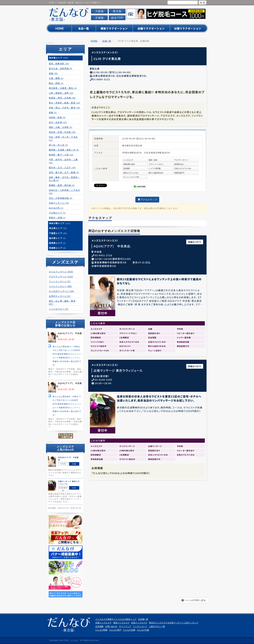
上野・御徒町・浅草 (61, 93)
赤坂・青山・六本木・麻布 (65, 108)
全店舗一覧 (143, 619)
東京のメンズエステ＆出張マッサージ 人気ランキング (174, 623)
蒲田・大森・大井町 (61, 127)
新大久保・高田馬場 (61, 68)
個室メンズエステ (121, 623)
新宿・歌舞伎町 (59, 64)
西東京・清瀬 (57, 218)
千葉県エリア (58, 233)
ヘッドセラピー (59, 309)
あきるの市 (56, 208)
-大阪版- (99, 11)
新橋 (53, 113)
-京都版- (99, 18)
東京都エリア (59, 58)
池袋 (53, 73)
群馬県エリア (57, 243)
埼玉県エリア (58, 228)
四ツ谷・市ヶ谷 (58, 145)
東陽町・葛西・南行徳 (62, 185)
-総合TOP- (117, 18)
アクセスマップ (147, 199)
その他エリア (57, 213)
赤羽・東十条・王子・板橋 (64, 172)
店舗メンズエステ (103, 623)
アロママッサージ (61, 277)
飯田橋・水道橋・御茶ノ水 (64, 150)
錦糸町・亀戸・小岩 (61, 155)
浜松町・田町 (57, 117)
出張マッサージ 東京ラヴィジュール (118, 370)
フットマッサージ (60, 281)
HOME (94, 41)
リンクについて (140, 626)
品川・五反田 (58, 122)
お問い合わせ (111, 626)
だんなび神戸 (115, 630)
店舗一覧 (107, 41)
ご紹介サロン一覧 (157, 626)
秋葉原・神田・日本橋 (62, 98)
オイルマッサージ (61, 272)
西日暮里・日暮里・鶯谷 (63, 88)
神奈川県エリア (60, 223)
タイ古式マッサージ (61, 291)
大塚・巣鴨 (56, 78)
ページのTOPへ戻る (194, 600)
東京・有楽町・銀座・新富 (65, 103)
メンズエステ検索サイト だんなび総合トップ (116, 619)
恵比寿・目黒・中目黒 (62, 132)
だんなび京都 (129, 630)
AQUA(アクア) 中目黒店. (112, 246)
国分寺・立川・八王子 (62, 168)
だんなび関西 (101, 630)
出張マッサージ (59, 203)
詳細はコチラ (195, 241)
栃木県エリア (57, 238)
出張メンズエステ (139, 623)
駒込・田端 (56, 83)
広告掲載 (99, 626)
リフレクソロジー (60, 286)
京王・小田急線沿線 (61, 198)
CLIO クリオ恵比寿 (107, 59)
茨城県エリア (57, 248)
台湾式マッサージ (60, 296)
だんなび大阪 (143, 630)
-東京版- (117, 11)
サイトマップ (125, 626)
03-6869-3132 (101, 79)
